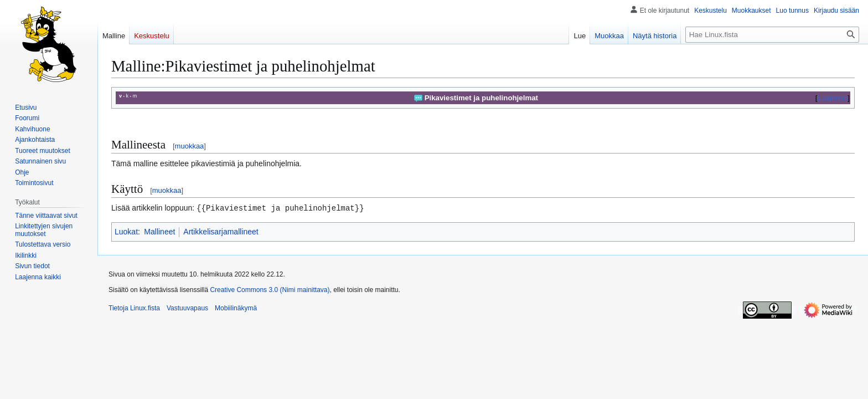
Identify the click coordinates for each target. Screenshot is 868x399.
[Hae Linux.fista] (772, 35)
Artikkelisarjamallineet (221, 231)
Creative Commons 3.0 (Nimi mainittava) (270, 289)
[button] (38, 277)
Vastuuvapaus (187, 308)
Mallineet (159, 231)
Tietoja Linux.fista (134, 308)
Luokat (126, 231)
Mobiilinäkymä (236, 308)
